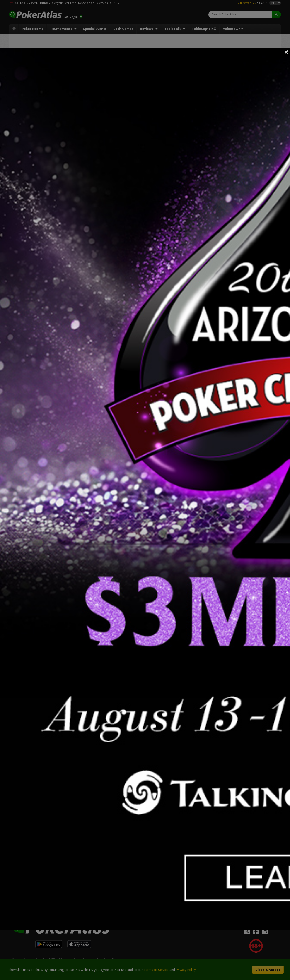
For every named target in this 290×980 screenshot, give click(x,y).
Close (286, 52)
